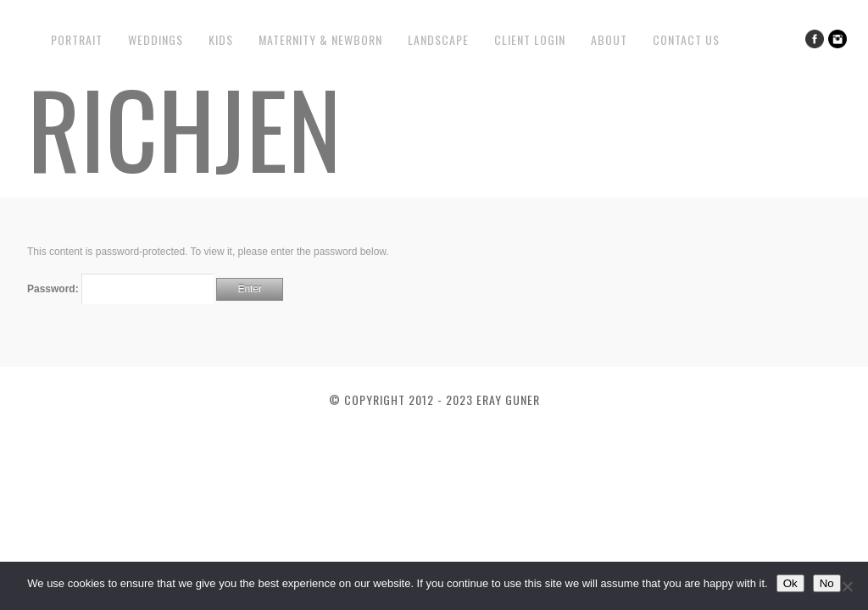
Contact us (686, 39)
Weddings (156, 39)
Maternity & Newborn (320, 39)
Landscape (438, 39)
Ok (790, 583)
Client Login (530, 39)
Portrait (77, 39)
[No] (847, 586)
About (609, 39)
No (827, 583)
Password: (120, 289)
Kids (221, 39)
